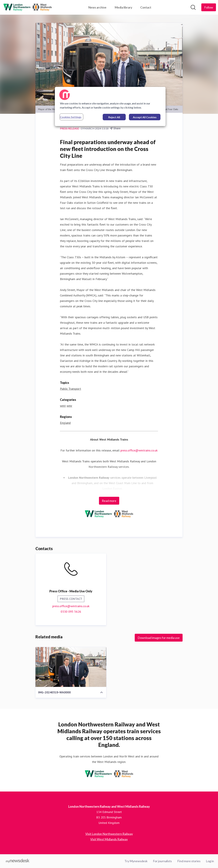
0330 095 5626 (71, 612)
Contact (146, 7)
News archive (97, 7)
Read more (109, 501)
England (65, 423)
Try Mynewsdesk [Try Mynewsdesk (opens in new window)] (136, 861)
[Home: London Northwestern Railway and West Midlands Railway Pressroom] (28, 7)
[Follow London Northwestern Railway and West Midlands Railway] (209, 7)
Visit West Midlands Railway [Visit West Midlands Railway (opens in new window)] (109, 839)
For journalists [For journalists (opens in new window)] (162, 861)
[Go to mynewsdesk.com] (18, 861)
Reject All (114, 117)
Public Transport (71, 389)
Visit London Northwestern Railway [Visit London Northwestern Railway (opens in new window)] (109, 834)
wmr (69, 406)
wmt (63, 406)
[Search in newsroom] (193, 7)
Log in (210, 861)
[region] (110, 106)
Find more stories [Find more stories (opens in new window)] (189, 861)
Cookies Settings (71, 117)
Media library (123, 7)
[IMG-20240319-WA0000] (71, 667)
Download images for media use (159, 638)
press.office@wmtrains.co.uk (139, 450)
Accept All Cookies (145, 117)
